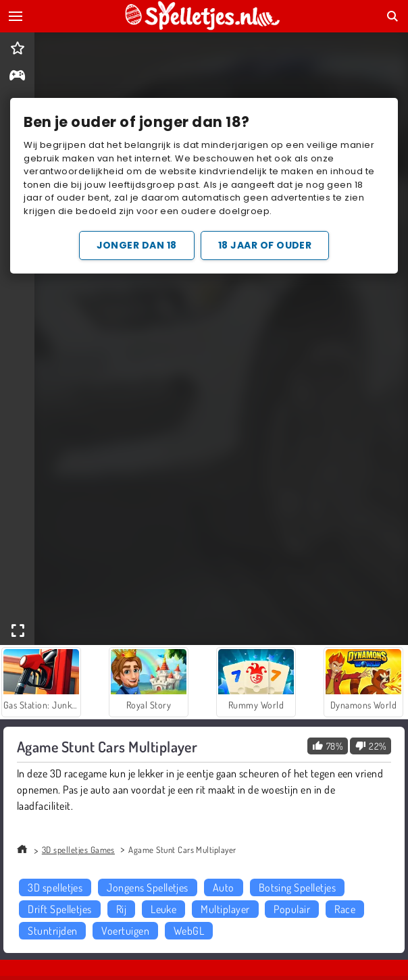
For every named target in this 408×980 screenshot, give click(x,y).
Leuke (163, 909)
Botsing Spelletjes (298, 887)
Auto (224, 887)
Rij (121, 909)
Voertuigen (125, 931)
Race (345, 909)
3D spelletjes (55, 887)
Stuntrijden (52, 931)
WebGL (189, 931)
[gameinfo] (17, 77)
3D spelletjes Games (78, 850)
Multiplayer (225, 909)
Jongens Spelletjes (148, 887)
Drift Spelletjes (60, 909)
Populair (292, 909)
